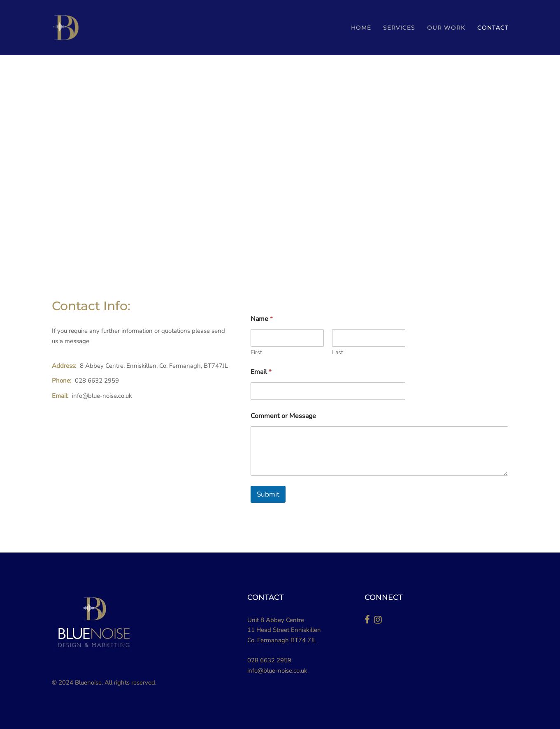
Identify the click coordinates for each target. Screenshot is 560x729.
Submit (268, 494)
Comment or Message (283, 416)
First (256, 352)
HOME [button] (361, 28)
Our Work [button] (446, 28)
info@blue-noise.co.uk (277, 671)
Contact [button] (493, 28)
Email (261, 372)
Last (338, 352)
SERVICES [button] (399, 28)
